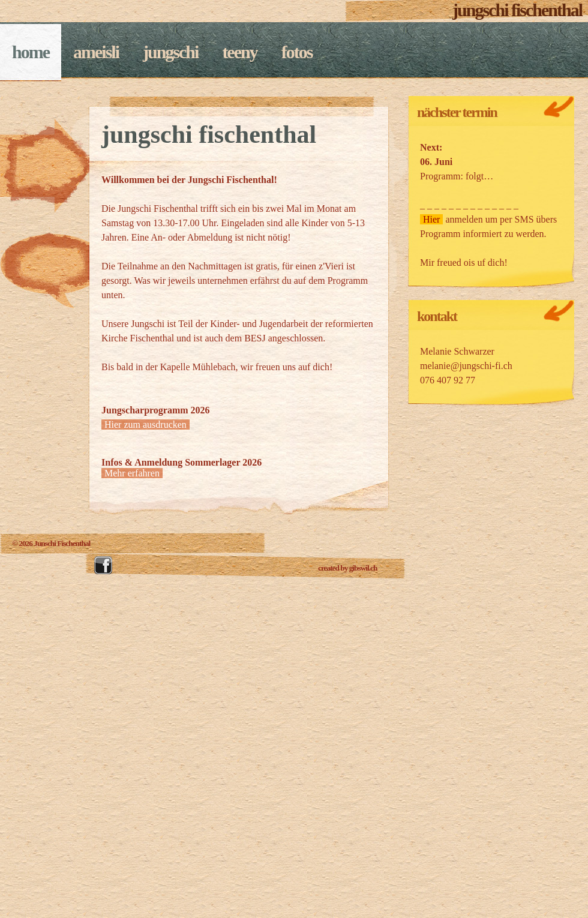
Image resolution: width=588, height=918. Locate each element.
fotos (297, 52)
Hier (431, 219)
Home (31, 52)
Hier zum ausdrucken (145, 424)
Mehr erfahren (132, 473)
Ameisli (96, 52)
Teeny (239, 52)
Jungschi (170, 52)
